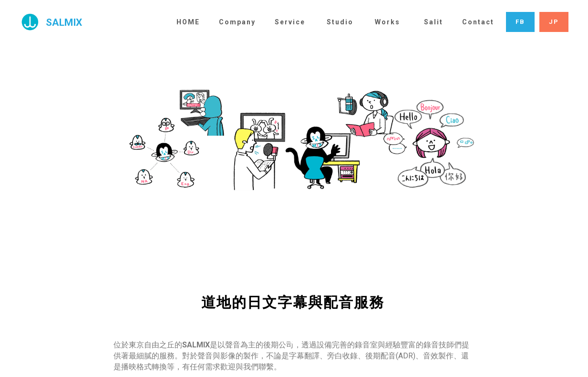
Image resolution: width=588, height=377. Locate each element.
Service (290, 22)
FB (520, 22)
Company (237, 22)
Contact (478, 22)
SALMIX (64, 22)
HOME (188, 22)
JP (554, 22)
